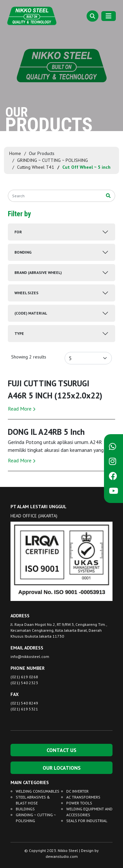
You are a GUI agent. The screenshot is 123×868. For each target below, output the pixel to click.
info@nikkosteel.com (30, 656)
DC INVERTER (77, 791)
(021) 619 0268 (24, 677)
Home (15, 153)
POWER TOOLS (79, 803)
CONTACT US (61, 750)
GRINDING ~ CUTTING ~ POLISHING (52, 160)
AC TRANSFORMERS (83, 797)
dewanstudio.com (62, 856)
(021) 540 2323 (24, 683)
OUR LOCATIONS (62, 768)
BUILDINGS (25, 809)
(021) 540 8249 (24, 703)
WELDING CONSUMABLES (38, 791)
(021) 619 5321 (24, 709)
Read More (22, 409)
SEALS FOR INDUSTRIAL (87, 821)
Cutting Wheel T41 (36, 167)
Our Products (42, 153)
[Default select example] (88, 358)
